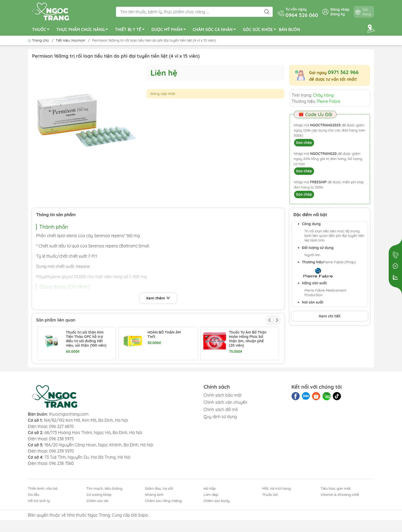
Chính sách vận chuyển (225, 433)
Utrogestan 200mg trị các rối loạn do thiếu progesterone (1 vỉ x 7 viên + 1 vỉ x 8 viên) (166, 372)
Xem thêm (158, 298)
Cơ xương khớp (99, 525)
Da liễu (34, 525)
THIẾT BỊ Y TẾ (131, 30)
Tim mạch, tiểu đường (104, 519)
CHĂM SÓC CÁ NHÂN (216, 30)
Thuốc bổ (270, 525)
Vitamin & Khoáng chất (340, 525)
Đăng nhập (340, 9)
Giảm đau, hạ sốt (159, 519)
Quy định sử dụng (220, 447)
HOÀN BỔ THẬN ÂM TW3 (164, 335)
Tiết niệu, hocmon (70, 40)
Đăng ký (338, 14)
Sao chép (304, 143)
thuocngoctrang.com (69, 445)
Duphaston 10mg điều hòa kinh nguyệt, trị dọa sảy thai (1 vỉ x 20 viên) (248, 372)
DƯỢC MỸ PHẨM (170, 30)
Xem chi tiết (330, 316)
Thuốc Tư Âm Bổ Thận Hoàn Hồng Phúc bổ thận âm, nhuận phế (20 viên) (248, 339)
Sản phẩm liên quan (56, 320)
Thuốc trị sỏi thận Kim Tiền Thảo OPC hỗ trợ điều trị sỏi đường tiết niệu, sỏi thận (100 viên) (86, 339)
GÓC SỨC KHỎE (261, 30)
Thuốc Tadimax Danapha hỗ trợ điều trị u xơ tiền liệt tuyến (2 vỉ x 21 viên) (86, 372)
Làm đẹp (211, 525)
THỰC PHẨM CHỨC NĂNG (84, 30)
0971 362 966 (343, 72)
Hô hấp (210, 519)
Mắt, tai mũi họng (276, 519)
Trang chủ (39, 40)
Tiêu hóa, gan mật (336, 519)
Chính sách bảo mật (223, 426)
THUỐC (42, 30)
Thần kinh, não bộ (43, 519)
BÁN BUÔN (290, 29)
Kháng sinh (154, 525)
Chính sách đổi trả (221, 440)
